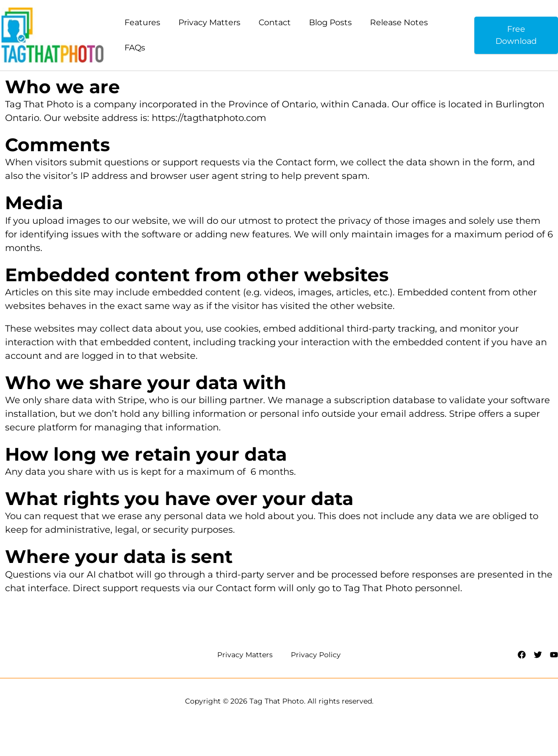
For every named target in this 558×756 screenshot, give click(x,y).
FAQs (135, 48)
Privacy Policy (316, 655)
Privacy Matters (209, 22)
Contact (275, 22)
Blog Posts (330, 22)
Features (142, 22)
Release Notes (399, 22)
